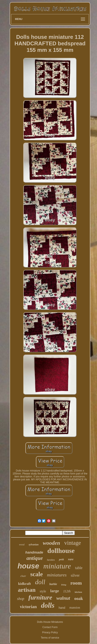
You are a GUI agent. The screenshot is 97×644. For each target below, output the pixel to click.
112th (67, 591)
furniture (40, 597)
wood (22, 545)
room (76, 583)
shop (21, 599)
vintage (73, 543)
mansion (75, 607)
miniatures (57, 575)
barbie (53, 584)
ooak (79, 598)
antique (35, 558)
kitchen (78, 592)
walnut (63, 598)
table (79, 568)
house (28, 566)
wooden (51, 543)
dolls (48, 605)
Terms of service (50, 638)
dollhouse (61, 551)
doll (40, 582)
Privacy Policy (50, 632)
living (64, 585)
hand (62, 608)
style (43, 591)
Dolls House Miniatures (50, 622)
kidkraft (25, 584)
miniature (57, 566)
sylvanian (33, 545)
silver (75, 575)
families (51, 560)
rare (71, 559)
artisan (27, 590)
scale (37, 574)
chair (23, 576)
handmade (34, 552)
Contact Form (50, 627)
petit (61, 559)
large (54, 591)
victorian (28, 607)
